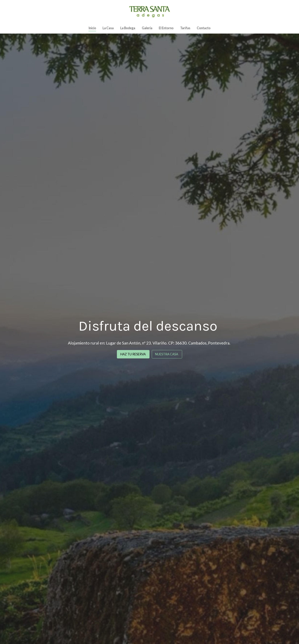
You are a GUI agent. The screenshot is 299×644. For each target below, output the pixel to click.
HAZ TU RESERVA (133, 354)
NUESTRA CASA (167, 354)
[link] (149, 11)
